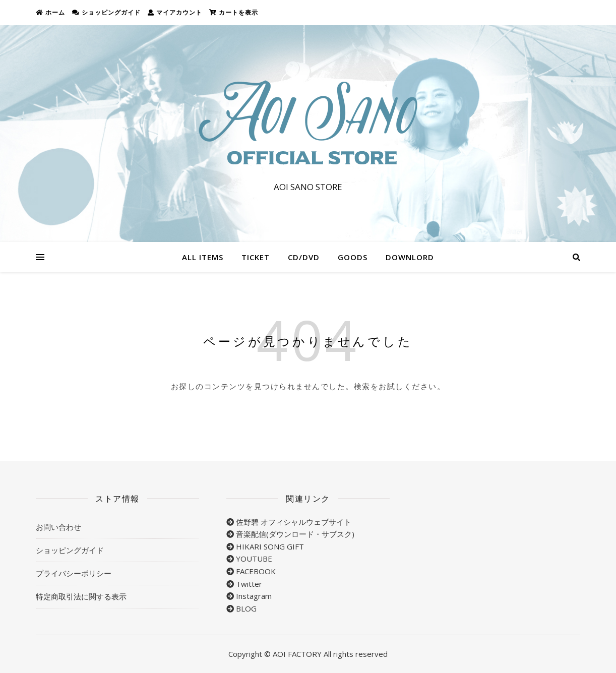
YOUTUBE (254, 559)
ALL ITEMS (203, 257)
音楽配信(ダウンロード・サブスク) (295, 534)
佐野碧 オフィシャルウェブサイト (294, 522)
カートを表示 (234, 12)
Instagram (254, 596)
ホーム (50, 12)
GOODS (353, 257)
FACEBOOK (256, 571)
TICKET (256, 257)
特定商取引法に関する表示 (81, 596)
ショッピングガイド (106, 12)
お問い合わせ (58, 527)
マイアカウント (175, 12)
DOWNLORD (410, 257)
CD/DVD (304, 257)
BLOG (246, 608)
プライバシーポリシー (74, 573)
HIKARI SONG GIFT (270, 546)
